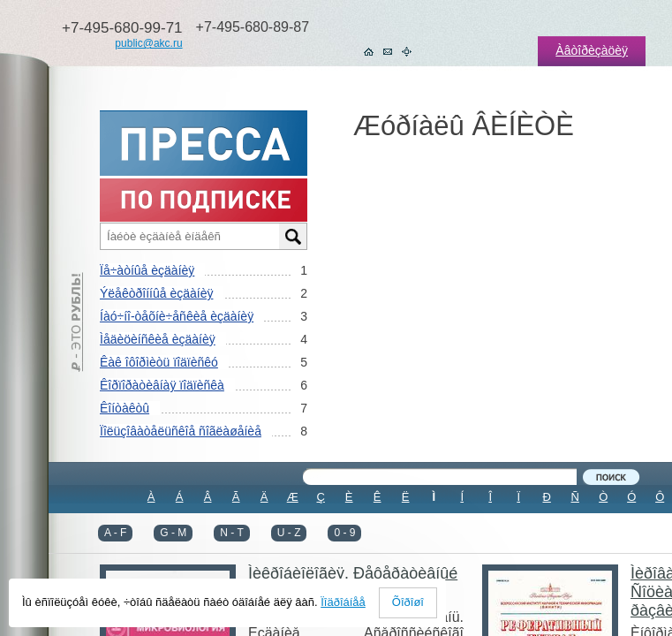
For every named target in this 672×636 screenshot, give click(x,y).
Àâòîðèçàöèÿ (592, 50)
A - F (115, 533)
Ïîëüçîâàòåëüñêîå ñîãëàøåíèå (181, 431)
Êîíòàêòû (125, 408)
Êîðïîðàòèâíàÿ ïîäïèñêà (162, 385)
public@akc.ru (148, 43)
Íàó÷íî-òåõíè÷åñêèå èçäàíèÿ (177, 316)
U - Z (289, 533)
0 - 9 (344, 533)
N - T (231, 533)
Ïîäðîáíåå (343, 602)
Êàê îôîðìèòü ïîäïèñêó (159, 362)
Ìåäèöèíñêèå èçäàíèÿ (158, 339)
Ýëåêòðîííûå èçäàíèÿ (156, 293)
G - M (173, 533)
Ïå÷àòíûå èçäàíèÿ (147, 270)
